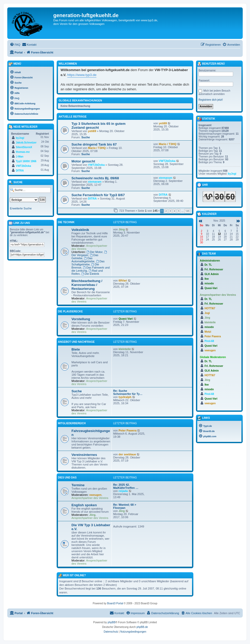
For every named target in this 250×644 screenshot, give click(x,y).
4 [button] (175, 211)
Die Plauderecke (70, 311)
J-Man (20, 157)
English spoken (84, 505)
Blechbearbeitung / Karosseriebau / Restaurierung (87, 285)
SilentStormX (24, 147)
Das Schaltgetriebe (88, 263)
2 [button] (166, 211)
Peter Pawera (127, 430)
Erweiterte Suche (21, 208)
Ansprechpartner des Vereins (90, 498)
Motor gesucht (83, 161)
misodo (209, 283)
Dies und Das (67, 478)
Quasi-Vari (126, 319)
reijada (123, 491)
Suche (86, 137)
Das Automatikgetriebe (83, 260)
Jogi (207, 313)
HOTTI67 (210, 308)
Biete (76, 349)
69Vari (123, 280)
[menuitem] (15, 45)
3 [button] (170, 211)
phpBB (111, 622)
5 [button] (179, 211)
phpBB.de (142, 627)
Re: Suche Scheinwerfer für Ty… (128, 392)
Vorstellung (81, 319)
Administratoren (210, 261)
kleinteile (125, 349)
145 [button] (187, 211)
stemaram (95, 182)
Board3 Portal (115, 603)
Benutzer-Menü (211, 64)
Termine (78, 485)
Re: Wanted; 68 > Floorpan (125, 506)
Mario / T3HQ (97, 148)
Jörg (122, 229)
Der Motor (95, 252)
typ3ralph (125, 397)
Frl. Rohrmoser (214, 269)
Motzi (208, 332)
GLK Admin (212, 274)
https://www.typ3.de (82, 75)
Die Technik (66, 222)
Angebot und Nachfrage (76, 342)
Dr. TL (208, 265)
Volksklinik (80, 230)
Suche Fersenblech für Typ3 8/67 (98, 195)
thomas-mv (23, 152)
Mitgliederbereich (72, 423)
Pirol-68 (209, 341)
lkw (207, 279)
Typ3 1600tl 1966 (26, 161)
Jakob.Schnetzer (26, 143)
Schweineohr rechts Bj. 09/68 (95, 178)
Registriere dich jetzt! (211, 100)
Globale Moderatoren (213, 357)
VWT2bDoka (96, 165)
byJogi (20, 138)
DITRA (93, 198)
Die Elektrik (90, 274)
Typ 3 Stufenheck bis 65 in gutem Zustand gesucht (98, 126)
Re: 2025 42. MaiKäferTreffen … (126, 486)
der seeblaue (127, 454)
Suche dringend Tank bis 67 (94, 144)
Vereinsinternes (84, 455)
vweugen (96, 495)
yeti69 (92, 131)
